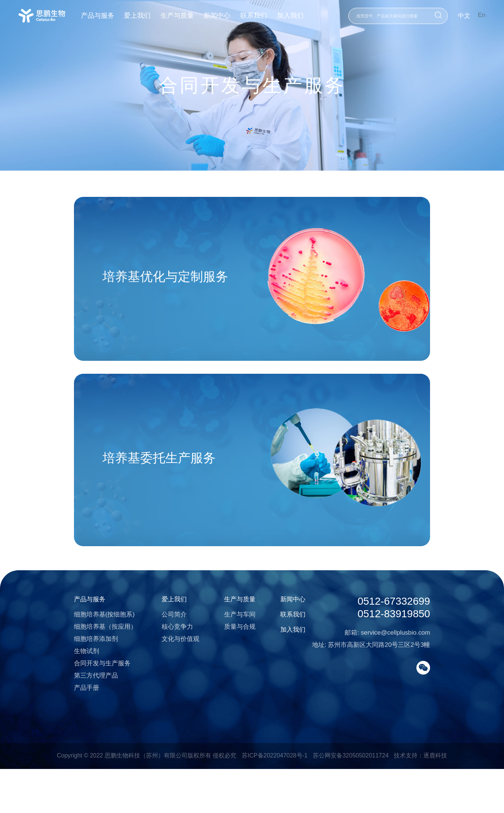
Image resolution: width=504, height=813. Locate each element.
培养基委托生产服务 (148, 477)
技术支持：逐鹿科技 (420, 799)
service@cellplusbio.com (414, 671)
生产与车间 (233, 652)
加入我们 (302, 16)
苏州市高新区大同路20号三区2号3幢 (398, 684)
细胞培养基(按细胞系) (86, 652)
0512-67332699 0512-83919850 (412, 644)
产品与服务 (104, 16)
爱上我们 (145, 16)
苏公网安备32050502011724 (351, 799)
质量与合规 (233, 664)
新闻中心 (227, 16)
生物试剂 (68, 688)
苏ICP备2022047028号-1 (275, 799)
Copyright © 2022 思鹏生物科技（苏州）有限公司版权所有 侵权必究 (147, 799)
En (482, 15)
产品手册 (68, 725)
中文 (464, 16)
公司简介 (162, 652)
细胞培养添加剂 (78, 676)
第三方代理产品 (78, 713)
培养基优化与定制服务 (155, 283)
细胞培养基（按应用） (87, 664)
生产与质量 (186, 16)
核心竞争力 (165, 664)
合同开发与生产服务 (84, 701)
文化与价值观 (168, 676)
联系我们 (264, 16)
